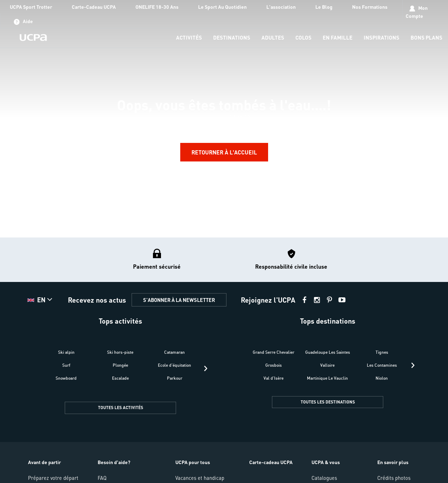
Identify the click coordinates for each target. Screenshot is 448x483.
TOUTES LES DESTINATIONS (328, 402)
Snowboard (66, 378)
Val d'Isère (274, 378)
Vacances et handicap (200, 478)
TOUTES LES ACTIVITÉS (121, 408)
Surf (66, 365)
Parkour (175, 378)
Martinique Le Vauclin (327, 378)
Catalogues (324, 478)
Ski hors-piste (120, 352)
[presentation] (206, 368)
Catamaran (174, 352)
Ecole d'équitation (174, 365)
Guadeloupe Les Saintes (328, 352)
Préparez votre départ (53, 478)
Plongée (120, 365)
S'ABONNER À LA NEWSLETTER (179, 300)
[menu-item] (189, 38)
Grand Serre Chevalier (274, 352)
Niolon (382, 378)
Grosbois (274, 365)
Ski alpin (66, 352)
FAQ (102, 478)
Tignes (382, 352)
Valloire (327, 365)
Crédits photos (394, 478)
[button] (41, 300)
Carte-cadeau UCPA (271, 462)
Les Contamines (382, 365)
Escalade (120, 378)
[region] (224, 119)
